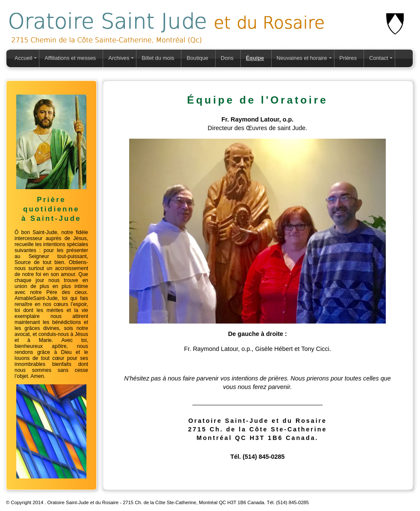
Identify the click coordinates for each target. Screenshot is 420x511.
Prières (348, 58)
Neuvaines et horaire (302, 58)
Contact (379, 58)
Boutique (197, 58)
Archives (119, 58)
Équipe (255, 58)
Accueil (23, 58)
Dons (227, 58)
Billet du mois (158, 58)
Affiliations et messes (70, 58)
